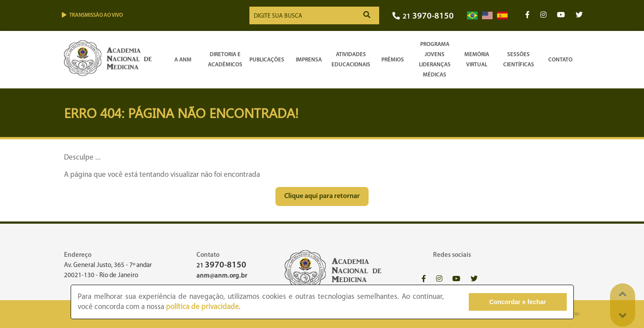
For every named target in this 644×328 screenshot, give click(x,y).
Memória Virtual (477, 60)
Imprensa (309, 60)
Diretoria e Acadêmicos (225, 60)
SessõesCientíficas (519, 60)
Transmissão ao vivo (92, 15)
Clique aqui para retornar (322, 196)
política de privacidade (202, 307)
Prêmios (393, 60)
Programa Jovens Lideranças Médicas (435, 60)
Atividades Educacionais (351, 60)
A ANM (183, 60)
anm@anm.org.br (222, 276)
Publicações (267, 60)
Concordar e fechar (518, 302)
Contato (560, 60)
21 (423, 17)
